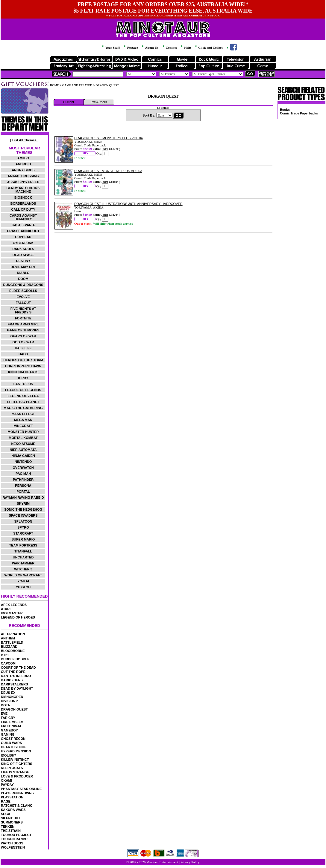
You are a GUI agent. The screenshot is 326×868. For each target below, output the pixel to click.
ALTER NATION (13, 634)
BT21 (5, 655)
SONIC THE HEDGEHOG (23, 509)
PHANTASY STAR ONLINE (21, 789)
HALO (23, 354)
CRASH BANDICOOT (23, 231)
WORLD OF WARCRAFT (23, 575)
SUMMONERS (12, 822)
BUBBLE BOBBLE (15, 659)
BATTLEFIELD (12, 642)
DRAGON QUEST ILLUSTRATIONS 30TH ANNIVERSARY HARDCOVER (128, 204)
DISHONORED (12, 697)
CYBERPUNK (23, 243)
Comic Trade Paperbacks (299, 113)
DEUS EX (8, 693)
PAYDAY (7, 785)
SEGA (6, 814)
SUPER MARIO (23, 539)
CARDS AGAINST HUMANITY (23, 217)
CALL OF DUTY (23, 209)
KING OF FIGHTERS (17, 764)
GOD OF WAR (23, 342)
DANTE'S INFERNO (16, 676)
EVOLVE (23, 297)
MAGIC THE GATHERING (23, 408)
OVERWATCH (23, 468)
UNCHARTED (23, 557)
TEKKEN (8, 826)
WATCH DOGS (12, 843)
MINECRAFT (23, 426)
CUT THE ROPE (13, 672)
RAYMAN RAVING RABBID (23, 497)
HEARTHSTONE (13, 747)
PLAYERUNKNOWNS (17, 793)
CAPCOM (8, 663)
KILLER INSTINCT (15, 760)
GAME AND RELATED (77, 85)
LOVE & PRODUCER (17, 776)
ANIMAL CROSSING (23, 176)
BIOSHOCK (23, 198)
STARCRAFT (23, 533)
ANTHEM (8, 638)
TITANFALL (23, 551)
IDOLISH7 (9, 755)
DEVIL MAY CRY (23, 267)
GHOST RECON (13, 739)
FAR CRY (8, 718)
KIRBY (23, 378)
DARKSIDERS (12, 680)
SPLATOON (23, 521)
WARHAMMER (23, 563)
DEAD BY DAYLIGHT (17, 688)
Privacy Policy (190, 862)
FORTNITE (23, 318)
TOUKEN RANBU (14, 839)
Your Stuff (110, 48)
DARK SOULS (23, 249)
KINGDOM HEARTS (23, 372)
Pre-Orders (99, 102)
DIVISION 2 (9, 701)
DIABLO (23, 273)
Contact (169, 48)
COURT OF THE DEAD (18, 668)
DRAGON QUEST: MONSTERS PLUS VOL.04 (109, 138)
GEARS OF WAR (23, 336)
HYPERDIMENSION (16, 751)
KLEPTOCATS (12, 768)
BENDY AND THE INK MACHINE (23, 190)
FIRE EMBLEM (12, 722)
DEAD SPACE (23, 255)
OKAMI (6, 780)
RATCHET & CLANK (16, 806)
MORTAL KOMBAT (23, 438)
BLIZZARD (9, 647)
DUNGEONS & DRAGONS (23, 285)
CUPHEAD (23, 237)
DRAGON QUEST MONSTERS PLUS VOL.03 (108, 171)
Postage (131, 48)
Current (69, 102)
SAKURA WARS (13, 810)
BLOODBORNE (13, 651)
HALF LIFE (23, 348)
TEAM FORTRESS (23, 545)
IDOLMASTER (12, 613)
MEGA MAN (23, 420)
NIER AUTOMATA (23, 450)
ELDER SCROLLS (23, 291)
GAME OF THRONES (23, 330)
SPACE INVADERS (23, 515)
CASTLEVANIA (23, 225)
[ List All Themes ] (24, 140)
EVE (4, 714)
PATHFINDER (23, 480)
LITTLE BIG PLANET (23, 402)
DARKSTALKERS (14, 684)
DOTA (5, 705)
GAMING (8, 734)
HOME (54, 85)
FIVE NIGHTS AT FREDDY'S (23, 310)
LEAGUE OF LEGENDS (23, 390)
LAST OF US (23, 384)
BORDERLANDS (23, 203)
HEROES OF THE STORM (23, 360)
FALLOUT (23, 303)
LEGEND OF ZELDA (23, 396)
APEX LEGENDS (14, 605)
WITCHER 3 (23, 569)
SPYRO (23, 527)
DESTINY (23, 261)
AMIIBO (23, 158)
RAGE (6, 801)
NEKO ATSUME (23, 444)
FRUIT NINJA (11, 726)
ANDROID (23, 164)
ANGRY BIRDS (23, 170)
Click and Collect (209, 48)
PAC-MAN (23, 474)
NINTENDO (23, 462)
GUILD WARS (11, 743)
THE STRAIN (11, 831)
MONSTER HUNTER (23, 432)
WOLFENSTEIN (13, 847)
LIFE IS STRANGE (15, 772)
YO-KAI (23, 581)
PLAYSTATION (12, 797)
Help (185, 48)
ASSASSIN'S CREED (23, 182)
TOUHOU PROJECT (16, 835)
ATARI (6, 609)
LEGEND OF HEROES (18, 617)
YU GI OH (23, 587)
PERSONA (23, 486)
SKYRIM (23, 503)
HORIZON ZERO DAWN (23, 366)
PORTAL (23, 492)
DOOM (23, 279)
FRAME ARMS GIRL (23, 324)
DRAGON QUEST (14, 709)
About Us (150, 48)
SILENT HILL (11, 818)
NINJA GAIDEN (23, 456)
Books (285, 110)
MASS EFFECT (23, 414)
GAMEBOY (9, 730)
